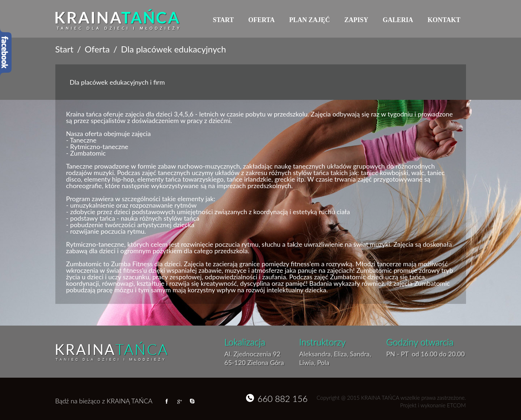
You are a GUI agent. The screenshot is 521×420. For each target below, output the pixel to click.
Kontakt (444, 20)
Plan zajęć (310, 20)
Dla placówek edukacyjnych (173, 49)
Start (223, 20)
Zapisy (356, 20)
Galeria (398, 20)
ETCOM (456, 405)
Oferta (261, 20)
